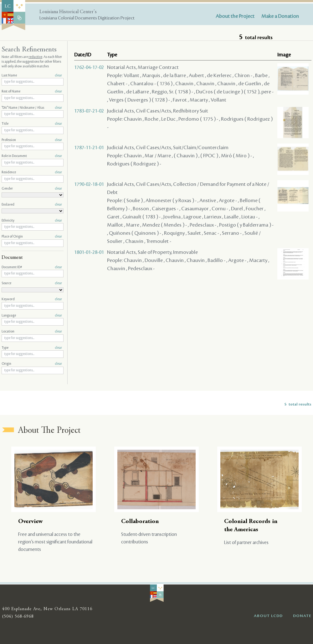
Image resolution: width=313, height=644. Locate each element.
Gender (32, 189)
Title (32, 124)
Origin (32, 364)
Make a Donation (280, 16)
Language (32, 316)
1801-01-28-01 (89, 252)
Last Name (32, 76)
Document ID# (32, 267)
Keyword (32, 299)
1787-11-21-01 (89, 148)
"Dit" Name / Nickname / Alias (32, 108)
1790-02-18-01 (89, 184)
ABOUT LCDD (268, 616)
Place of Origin (32, 237)
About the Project (235, 16)
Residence (32, 172)
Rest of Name (32, 92)
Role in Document (32, 156)
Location (32, 332)
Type (32, 348)
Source (32, 283)
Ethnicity (32, 221)
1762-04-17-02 (89, 67)
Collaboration (140, 522)
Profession (32, 140)
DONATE (302, 616)
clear (58, 76)
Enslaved (32, 205)
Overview (31, 522)
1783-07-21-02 (89, 111)
